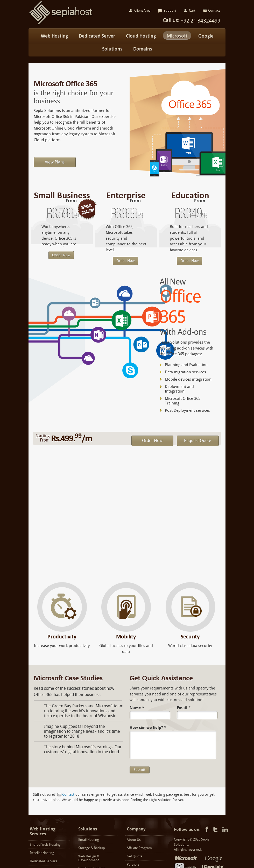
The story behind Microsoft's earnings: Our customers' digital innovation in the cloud (83, 749)
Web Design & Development (89, 858)
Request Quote (198, 441)
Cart (192, 10)
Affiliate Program (139, 848)
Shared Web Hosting (45, 845)
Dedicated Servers (43, 861)
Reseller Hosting (42, 853)
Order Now (61, 255)
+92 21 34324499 (200, 21)
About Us (134, 840)
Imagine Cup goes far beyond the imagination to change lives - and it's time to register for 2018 (82, 731)
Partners (133, 865)
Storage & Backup (92, 848)
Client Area (142, 10)
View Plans (55, 162)
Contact (68, 795)
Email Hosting (89, 840)
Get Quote (135, 856)
